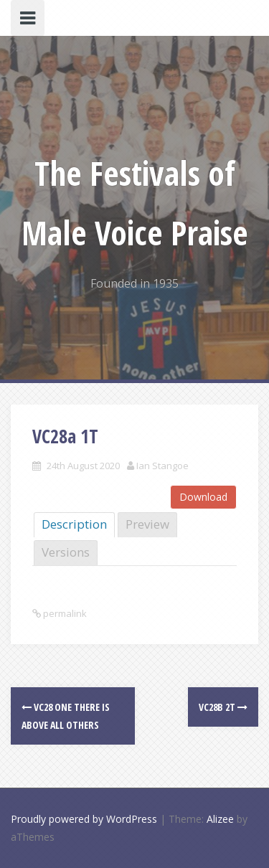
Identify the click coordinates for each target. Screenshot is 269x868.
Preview (147, 524)
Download (203, 497)
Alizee (220, 819)
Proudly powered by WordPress (84, 819)
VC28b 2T (223, 707)
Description (74, 524)
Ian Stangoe (162, 466)
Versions (66, 552)
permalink (64, 613)
